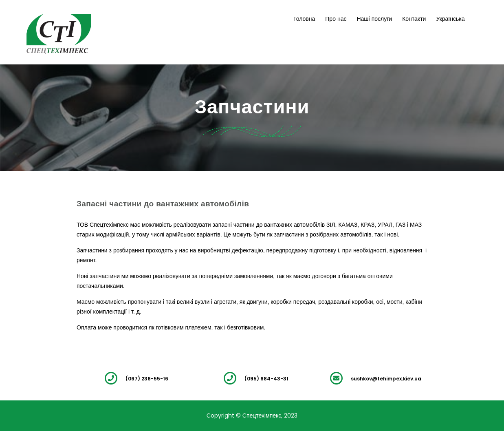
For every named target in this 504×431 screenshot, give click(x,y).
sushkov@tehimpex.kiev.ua (386, 379)
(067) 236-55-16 (147, 379)
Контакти (414, 19)
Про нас (336, 19)
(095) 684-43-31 (266, 379)
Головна (304, 19)
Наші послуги (374, 19)
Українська (450, 19)
